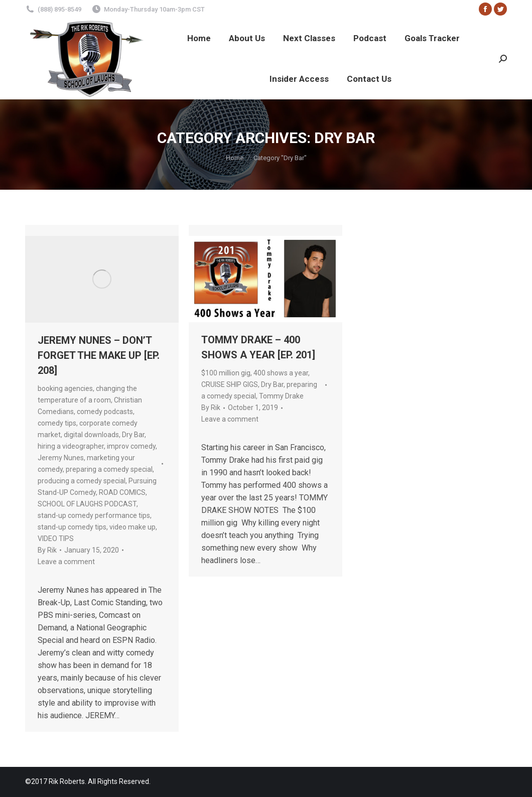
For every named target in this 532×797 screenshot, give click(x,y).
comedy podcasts (105, 412)
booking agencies (65, 388)
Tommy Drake (281, 396)
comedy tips (57, 423)
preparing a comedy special (109, 469)
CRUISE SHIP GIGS (230, 384)
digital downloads (91, 435)
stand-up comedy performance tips (94, 515)
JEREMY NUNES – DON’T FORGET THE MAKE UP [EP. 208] (99, 355)
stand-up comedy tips (72, 527)
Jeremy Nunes (61, 458)
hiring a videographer (71, 446)
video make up (132, 527)
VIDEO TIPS (56, 539)
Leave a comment (66, 562)
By (47, 550)
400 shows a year (281, 373)
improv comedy (131, 446)
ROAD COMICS (122, 492)
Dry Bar (133, 435)
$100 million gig (226, 373)
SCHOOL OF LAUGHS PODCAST (87, 504)
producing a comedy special (82, 481)
